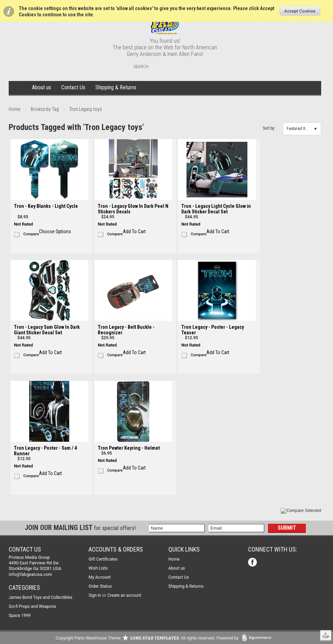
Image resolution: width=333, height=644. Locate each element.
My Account (100, 577)
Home (19, 88)
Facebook (253, 563)
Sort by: (269, 128)
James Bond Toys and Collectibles (41, 597)
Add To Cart (134, 231)
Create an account (124, 595)
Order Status (100, 586)
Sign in (95, 595)
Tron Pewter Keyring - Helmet (129, 448)
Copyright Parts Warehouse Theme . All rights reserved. (136, 638)
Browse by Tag (45, 109)
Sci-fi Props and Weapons (32, 606)
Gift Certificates (103, 559)
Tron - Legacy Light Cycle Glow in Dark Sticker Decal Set (216, 209)
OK (300, 11)
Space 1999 (20, 616)
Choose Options (55, 231)
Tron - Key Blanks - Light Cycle (46, 206)
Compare (31, 234)
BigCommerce (258, 638)
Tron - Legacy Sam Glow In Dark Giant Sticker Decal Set (47, 330)
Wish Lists (98, 568)
